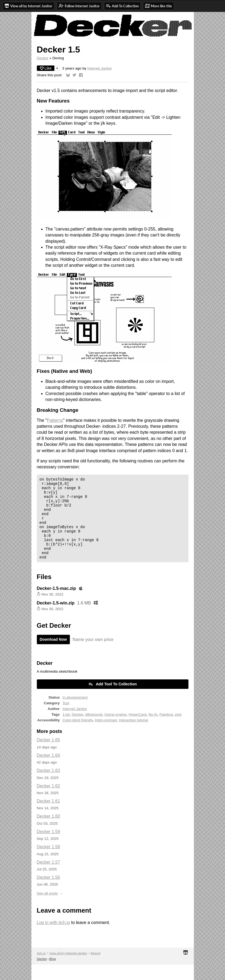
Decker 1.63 (48, 786)
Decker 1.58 (48, 862)
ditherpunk (94, 730)
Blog (53, 974)
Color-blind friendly (78, 736)
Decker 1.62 (48, 801)
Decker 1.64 (48, 771)
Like (46, 68)
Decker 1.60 (48, 832)
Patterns (55, 420)
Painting (166, 730)
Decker (43, 58)
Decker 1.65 (48, 755)
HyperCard (138, 730)
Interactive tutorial (133, 736)
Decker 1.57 (48, 878)
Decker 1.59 (48, 847)
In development (75, 713)
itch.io (41, 969)
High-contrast (106, 736)
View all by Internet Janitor (68, 969)
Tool (66, 718)
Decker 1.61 (48, 816)
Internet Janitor (100, 68)
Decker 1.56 (48, 893)
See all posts (47, 909)
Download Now (53, 655)
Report (96, 969)
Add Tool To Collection (113, 699)
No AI (153, 730)
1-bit (66, 730)
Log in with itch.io (53, 938)
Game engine (116, 730)
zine (178, 730)
